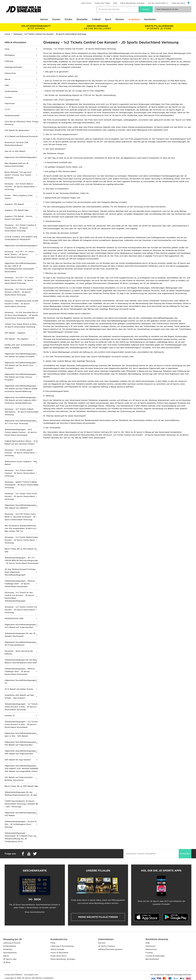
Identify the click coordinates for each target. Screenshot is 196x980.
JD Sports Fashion (106, 946)
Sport (108, 19)
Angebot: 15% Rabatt (14, 204)
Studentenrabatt (12, 115)
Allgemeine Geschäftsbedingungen (20, 157)
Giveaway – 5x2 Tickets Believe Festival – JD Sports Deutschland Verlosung (20, 187)
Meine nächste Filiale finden (98, 917)
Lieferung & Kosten (12, 943)
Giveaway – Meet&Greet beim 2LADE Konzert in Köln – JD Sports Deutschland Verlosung (21, 304)
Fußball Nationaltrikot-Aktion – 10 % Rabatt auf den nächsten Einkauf (21, 442)
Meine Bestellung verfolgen (132, 3)
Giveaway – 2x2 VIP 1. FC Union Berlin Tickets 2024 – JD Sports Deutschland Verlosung (19, 280)
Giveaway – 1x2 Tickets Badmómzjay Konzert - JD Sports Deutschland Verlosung (21, 540)
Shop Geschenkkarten (35, 912)
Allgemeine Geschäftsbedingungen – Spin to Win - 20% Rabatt (21, 735)
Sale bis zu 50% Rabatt (15, 151)
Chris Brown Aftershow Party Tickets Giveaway (22, 123)
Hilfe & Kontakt (57, 949)
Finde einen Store (59, 956)
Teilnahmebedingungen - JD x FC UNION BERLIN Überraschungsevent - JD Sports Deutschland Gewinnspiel (21, 560)
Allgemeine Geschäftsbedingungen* (21, 246)
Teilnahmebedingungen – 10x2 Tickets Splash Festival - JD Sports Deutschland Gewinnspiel (20, 432)
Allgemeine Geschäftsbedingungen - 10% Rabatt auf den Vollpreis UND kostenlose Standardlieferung (21, 400)
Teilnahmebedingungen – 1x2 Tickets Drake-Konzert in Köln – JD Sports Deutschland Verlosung (21, 707)
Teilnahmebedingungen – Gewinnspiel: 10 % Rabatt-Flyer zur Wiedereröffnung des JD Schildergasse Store (20, 837)
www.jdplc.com (31, 975)
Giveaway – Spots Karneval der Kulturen (19, 652)
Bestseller (82, 19)
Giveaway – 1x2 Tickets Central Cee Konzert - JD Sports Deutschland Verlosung (21, 610)
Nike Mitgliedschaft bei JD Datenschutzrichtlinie (17, 165)
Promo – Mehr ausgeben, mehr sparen (19, 197)
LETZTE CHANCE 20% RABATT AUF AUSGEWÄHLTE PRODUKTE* (21, 238)
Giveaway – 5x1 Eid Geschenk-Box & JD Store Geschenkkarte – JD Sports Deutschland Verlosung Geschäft (21, 315)
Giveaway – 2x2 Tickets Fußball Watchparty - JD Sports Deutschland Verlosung (21, 412)
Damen (56, 19)
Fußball (96, 19)
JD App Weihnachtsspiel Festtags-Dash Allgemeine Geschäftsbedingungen (20, 572)
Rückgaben (10, 55)
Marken (120, 19)
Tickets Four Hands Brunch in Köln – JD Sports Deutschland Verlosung (21, 325)
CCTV (7, 109)
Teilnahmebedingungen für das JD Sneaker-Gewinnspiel (20, 635)
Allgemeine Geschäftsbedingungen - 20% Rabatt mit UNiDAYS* (21, 507)
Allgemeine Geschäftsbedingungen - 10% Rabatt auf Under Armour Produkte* (21, 377)
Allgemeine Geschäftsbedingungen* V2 (21, 682)
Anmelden (185, 854)
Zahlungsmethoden (13, 67)
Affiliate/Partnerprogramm (110, 949)
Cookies (8, 97)
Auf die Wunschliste (157, 3)
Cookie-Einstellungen (155, 956)
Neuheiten (150, 19)
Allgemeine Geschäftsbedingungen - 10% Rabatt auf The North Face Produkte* (21, 365)
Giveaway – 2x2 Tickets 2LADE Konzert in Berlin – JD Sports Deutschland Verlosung (19, 292)
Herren (44, 19)
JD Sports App (10, 959)
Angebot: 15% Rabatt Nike (17, 210)
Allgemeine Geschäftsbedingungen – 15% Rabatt (21, 814)
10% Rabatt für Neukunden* (17, 130)
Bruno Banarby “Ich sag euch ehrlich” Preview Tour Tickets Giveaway (18, 175)
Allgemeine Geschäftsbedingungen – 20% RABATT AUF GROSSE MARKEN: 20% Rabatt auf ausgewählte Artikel (21, 769)
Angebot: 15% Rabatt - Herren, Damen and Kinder (19, 218)
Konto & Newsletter (59, 953)
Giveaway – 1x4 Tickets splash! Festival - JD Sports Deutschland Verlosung (20, 453)
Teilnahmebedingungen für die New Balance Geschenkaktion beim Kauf (21, 661)
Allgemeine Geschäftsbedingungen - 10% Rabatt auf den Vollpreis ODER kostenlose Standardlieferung (21, 389)
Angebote (134, 19)
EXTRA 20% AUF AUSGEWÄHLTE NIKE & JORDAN (20, 346)
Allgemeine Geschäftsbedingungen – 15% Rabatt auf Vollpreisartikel (21, 743)
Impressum (10, 103)
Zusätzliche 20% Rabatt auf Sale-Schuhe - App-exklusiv (20, 697)
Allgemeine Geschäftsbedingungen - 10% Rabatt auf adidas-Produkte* (21, 355)
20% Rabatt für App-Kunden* (18, 760)
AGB (7, 85)
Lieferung (9, 61)
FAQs (7, 49)
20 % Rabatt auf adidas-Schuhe (19, 689)
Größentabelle (11, 91)
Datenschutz (10, 73)
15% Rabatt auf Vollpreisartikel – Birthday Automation (19, 779)
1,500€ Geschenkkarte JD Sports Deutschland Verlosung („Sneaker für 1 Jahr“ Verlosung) (21, 804)
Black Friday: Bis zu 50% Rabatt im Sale (21, 550)
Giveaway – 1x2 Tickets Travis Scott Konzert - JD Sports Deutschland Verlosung (21, 496)
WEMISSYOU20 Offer (14, 618)
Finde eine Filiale (102, 3)
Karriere (102, 943)
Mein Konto (86, 3)
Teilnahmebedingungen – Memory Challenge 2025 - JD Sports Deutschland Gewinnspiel (20, 671)
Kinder (68, 19)
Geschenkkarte (10, 953)
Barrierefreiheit (152, 959)
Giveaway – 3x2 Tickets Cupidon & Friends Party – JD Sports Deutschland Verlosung (20, 228)
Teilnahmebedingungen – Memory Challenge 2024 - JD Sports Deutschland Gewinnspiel (20, 584)
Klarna (7, 79)
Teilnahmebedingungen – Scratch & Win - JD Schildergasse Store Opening (21, 824)
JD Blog (7, 962)
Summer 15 (10, 716)
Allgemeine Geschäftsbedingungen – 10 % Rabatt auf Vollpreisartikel (21, 626)
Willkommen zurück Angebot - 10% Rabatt (21, 463)
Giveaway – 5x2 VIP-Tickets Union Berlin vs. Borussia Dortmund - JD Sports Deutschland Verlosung (20, 517)
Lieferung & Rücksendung (62, 946)
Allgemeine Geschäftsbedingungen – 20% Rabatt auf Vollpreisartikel (21, 752)
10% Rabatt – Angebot (15, 333)
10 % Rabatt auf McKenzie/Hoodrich (21, 136)
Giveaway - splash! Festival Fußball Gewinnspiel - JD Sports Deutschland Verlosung (21, 485)
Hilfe (115, 3)
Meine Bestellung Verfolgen (63, 959)
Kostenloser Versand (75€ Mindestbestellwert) (16, 144)
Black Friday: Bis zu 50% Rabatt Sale (21, 786)
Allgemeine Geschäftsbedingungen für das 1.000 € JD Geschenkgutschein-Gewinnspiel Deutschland (20, 267)
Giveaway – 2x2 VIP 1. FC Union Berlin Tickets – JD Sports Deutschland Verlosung (19, 254)
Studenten (8, 949)
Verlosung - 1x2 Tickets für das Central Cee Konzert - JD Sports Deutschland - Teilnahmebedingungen (19, 597)
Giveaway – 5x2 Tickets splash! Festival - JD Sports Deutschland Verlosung (20, 473)
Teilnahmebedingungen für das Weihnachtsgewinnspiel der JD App (21, 794)
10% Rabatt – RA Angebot (17, 339)
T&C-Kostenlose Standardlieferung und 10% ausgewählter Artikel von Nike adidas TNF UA (20, 528)
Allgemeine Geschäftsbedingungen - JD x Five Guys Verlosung (21, 422)
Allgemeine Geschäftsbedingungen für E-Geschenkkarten (20, 644)
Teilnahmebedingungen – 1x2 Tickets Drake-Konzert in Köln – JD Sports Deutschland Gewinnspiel (21, 724)
